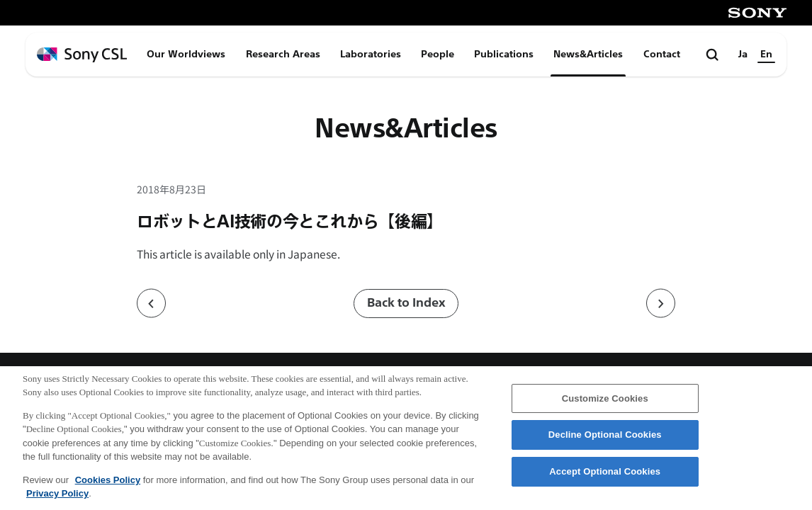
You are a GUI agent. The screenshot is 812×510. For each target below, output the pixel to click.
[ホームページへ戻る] (82, 55)
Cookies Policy (108, 480)
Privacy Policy (57, 493)
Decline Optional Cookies (605, 435)
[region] (406, 438)
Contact (662, 54)
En (766, 54)
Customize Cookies (605, 398)
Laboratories (371, 54)
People (438, 54)
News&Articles (588, 54)
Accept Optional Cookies (605, 471)
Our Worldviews (186, 54)
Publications (504, 54)
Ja (743, 54)
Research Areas (283, 54)
